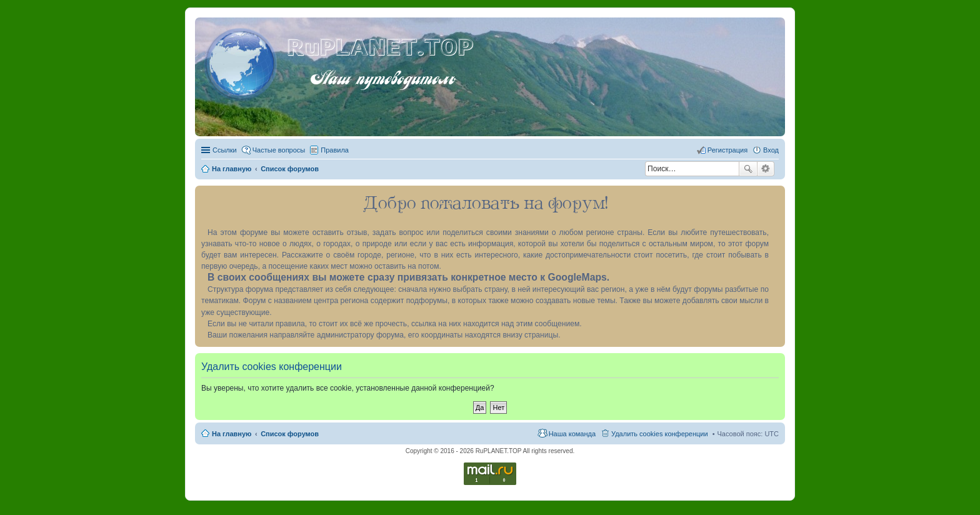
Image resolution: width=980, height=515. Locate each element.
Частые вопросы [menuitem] (279, 150)
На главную (232, 434)
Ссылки (225, 150)
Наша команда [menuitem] (572, 434)
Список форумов (290, 434)
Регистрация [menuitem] (727, 150)
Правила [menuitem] (335, 150)
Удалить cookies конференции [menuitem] (660, 434)
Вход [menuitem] (771, 150)
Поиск (748, 169)
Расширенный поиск (766, 169)
